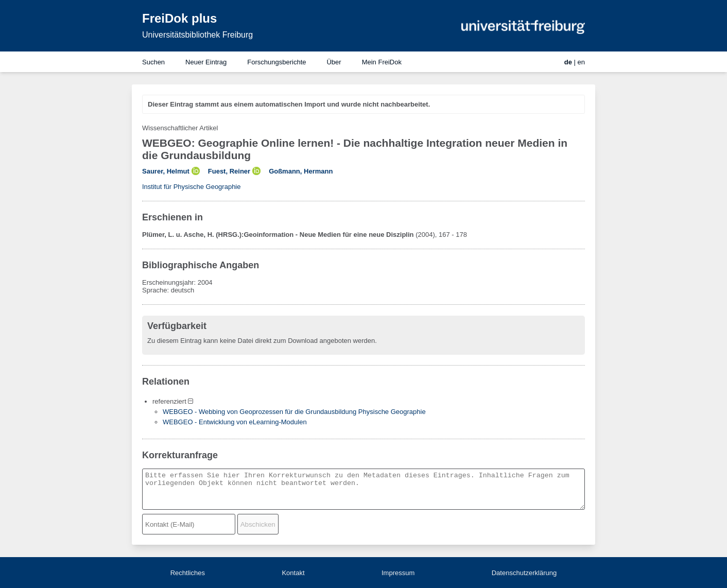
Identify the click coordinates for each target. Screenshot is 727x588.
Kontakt (293, 573)
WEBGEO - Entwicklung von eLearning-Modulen (235, 422)
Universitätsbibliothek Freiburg (197, 35)
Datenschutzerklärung (524, 573)
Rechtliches (188, 573)
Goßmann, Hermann (301, 171)
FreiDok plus (179, 18)
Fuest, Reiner (229, 171)
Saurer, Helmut (166, 171)
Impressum (398, 573)
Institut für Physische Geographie (192, 187)
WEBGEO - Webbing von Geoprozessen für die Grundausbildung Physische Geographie (294, 412)
